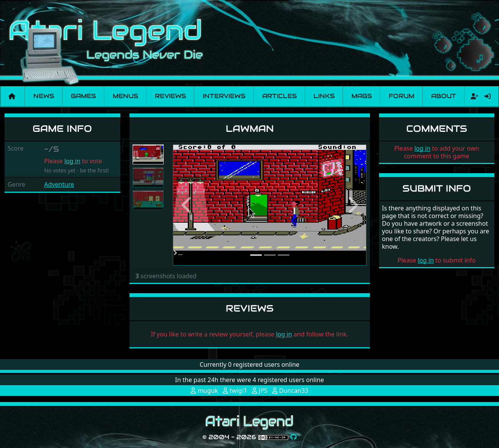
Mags (362, 96)
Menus (125, 96)
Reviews (170, 96)
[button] (187, 205)
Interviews (224, 96)
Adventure (59, 184)
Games (83, 96)
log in (72, 161)
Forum (401, 96)
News (44, 96)
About (444, 96)
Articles (279, 96)
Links (324, 96)
